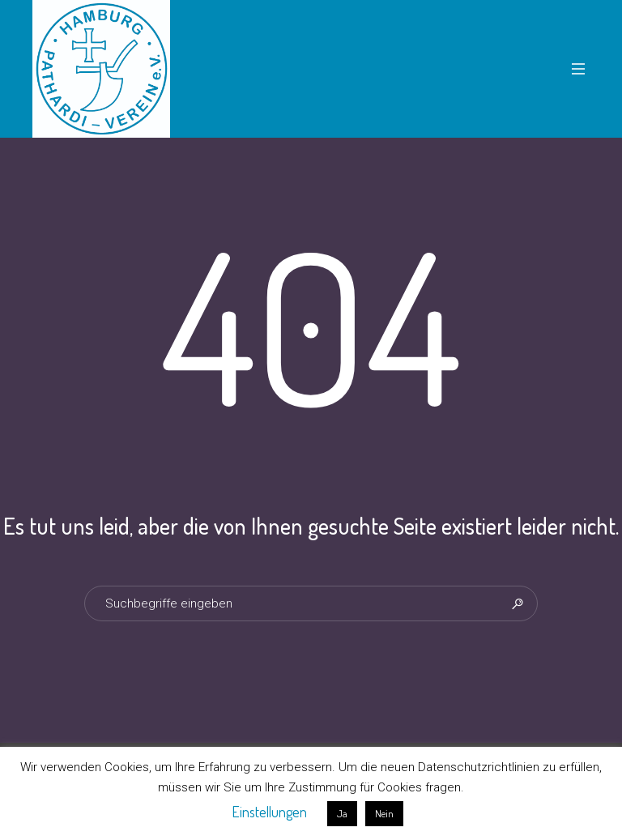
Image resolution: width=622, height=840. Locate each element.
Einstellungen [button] (269, 812)
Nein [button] (384, 813)
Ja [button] (342, 813)
